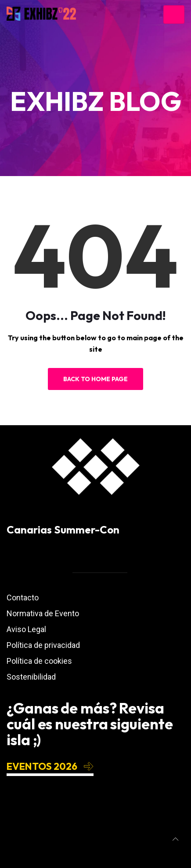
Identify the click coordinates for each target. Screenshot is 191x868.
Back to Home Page (95, 379)
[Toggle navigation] (174, 15)
